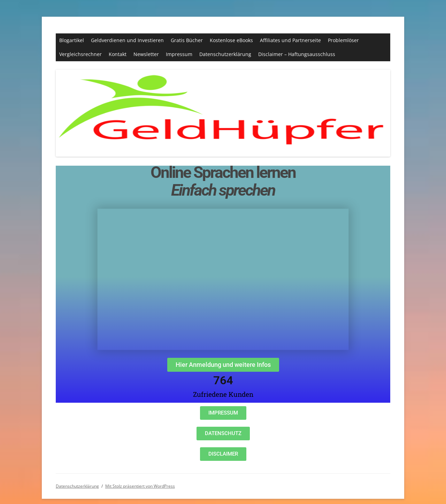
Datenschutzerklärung (225, 54)
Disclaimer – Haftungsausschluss (297, 54)
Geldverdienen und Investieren (127, 40)
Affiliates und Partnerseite (290, 40)
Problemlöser (343, 40)
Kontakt (118, 54)
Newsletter (146, 54)
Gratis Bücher (187, 40)
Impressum (179, 54)
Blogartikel (72, 40)
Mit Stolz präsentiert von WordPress (140, 486)
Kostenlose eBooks (231, 40)
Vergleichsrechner (80, 54)
